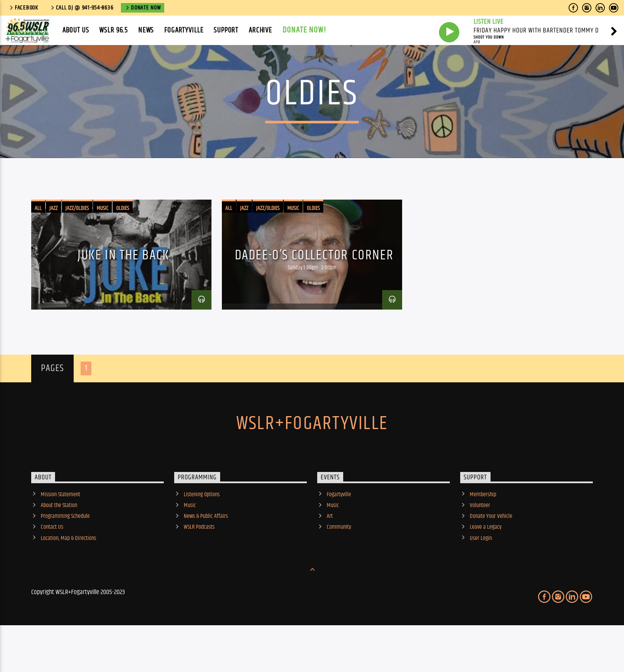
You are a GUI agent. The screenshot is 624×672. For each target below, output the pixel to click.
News (146, 30)
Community (339, 563)
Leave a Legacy (486, 563)
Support (226, 30)
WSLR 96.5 (114, 30)
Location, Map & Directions (68, 575)
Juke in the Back (123, 292)
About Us (76, 30)
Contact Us (52, 563)
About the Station (59, 542)
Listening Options (202, 531)
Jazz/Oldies (77, 245)
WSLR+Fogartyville (312, 460)
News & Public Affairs (206, 552)
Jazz (54, 245)
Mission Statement (60, 531)
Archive (260, 30)
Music (102, 245)
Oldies (123, 245)
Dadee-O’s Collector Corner (314, 292)
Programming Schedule (65, 552)
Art (330, 552)
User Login (481, 575)
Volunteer (480, 542)
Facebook (23, 8)
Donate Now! (305, 30)
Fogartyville (184, 30)
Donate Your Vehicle (491, 552)
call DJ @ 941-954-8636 (81, 8)
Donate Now (143, 8)
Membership (483, 531)
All (38, 245)
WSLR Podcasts (199, 563)
